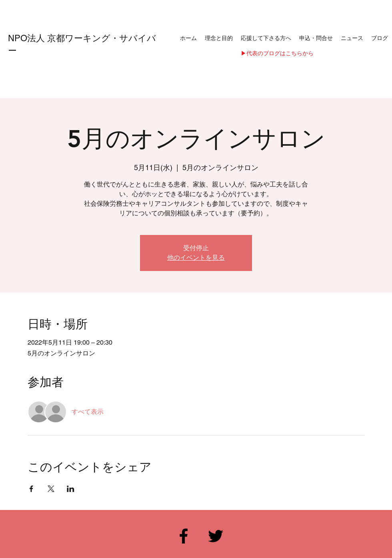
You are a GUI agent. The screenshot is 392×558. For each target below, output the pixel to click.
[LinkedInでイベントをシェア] (71, 489)
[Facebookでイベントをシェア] (31, 489)
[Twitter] (216, 536)
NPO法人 (28, 38)
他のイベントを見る (196, 258)
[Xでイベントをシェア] (51, 489)
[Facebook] (184, 536)
